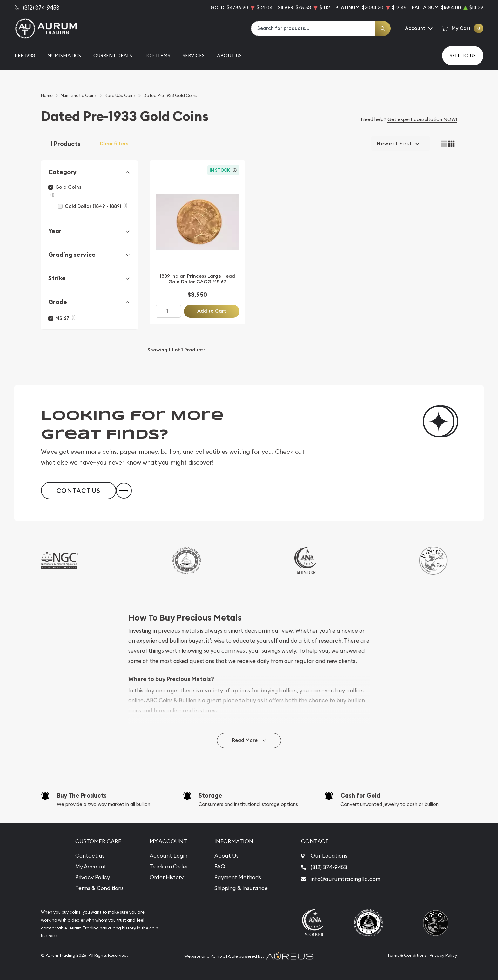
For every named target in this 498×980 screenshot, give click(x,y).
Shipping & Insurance (241, 888)
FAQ (220, 867)
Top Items (157, 55)
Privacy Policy (93, 877)
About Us (229, 55)
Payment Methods (238, 877)
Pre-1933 (25, 55)
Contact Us (79, 491)
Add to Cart (212, 311)
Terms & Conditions (99, 888)
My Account (91, 867)
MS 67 (62, 318)
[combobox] (313, 28)
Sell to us (463, 55)
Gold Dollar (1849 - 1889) (93, 206)
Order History (167, 877)
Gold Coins (68, 187)
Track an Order (169, 867)
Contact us (90, 856)
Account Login (168, 856)
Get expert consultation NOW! (422, 119)
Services (194, 55)
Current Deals (113, 55)
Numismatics (64, 55)
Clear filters (114, 144)
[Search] (383, 28)
